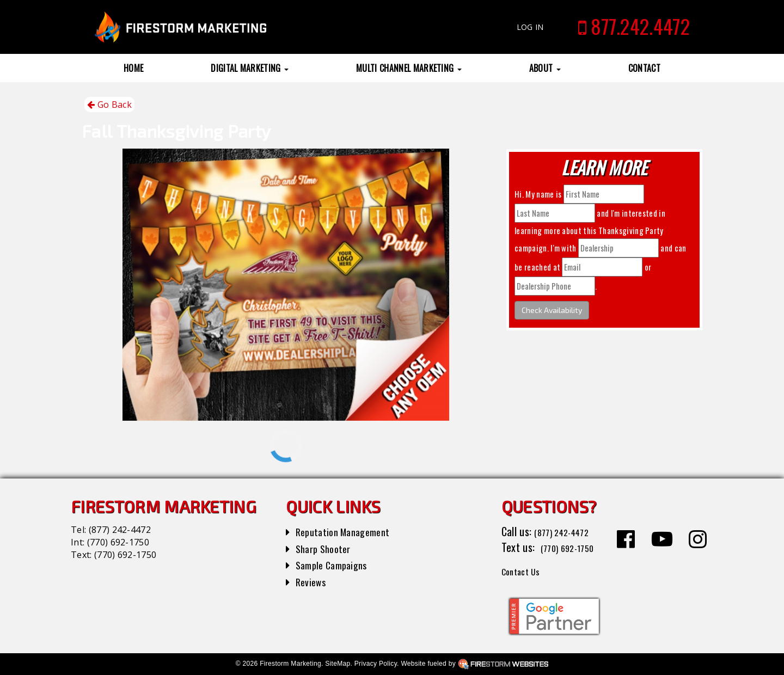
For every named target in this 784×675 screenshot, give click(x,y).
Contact (644, 68)
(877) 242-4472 (120, 530)
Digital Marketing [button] (250, 68)
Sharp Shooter (326, 548)
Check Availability (552, 310)
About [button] (545, 68)
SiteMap (338, 664)
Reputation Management (348, 531)
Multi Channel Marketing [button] (409, 68)
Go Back (109, 105)
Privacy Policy (376, 664)
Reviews (313, 581)
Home (133, 68)
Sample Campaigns (336, 564)
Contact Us (525, 570)
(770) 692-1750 (118, 542)
